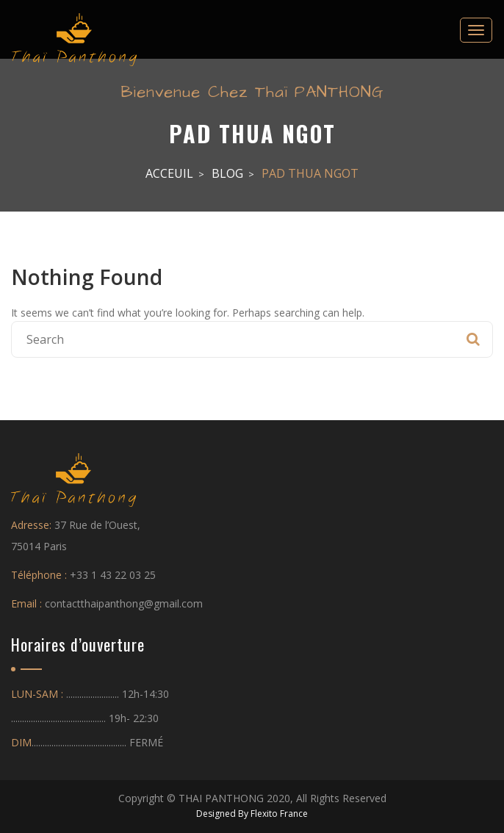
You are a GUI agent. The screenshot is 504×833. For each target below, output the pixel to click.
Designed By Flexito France (252, 814)
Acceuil (169, 173)
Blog (227, 173)
